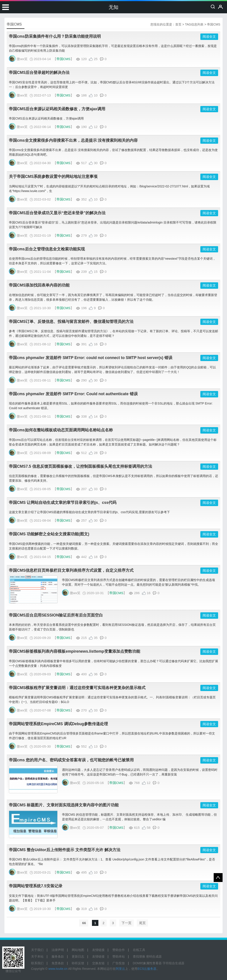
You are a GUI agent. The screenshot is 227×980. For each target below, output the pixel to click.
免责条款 (58, 963)
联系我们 (37, 963)
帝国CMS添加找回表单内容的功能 (39, 285)
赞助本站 (119, 956)
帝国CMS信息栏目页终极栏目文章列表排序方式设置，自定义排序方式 (71, 570)
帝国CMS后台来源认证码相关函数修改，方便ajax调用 (57, 109)
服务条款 (58, 956)
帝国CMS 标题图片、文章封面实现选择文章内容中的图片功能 (64, 805)
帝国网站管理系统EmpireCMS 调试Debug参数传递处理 (58, 724)
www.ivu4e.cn (58, 969)
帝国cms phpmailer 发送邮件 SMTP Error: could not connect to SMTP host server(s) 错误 (91, 358)
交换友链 (98, 963)
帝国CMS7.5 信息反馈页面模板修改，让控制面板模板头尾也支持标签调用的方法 (80, 466)
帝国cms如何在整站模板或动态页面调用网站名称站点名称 (61, 430)
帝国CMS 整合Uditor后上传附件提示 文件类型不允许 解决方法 (65, 850)
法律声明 (58, 950)
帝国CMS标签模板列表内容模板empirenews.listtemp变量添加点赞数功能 (74, 651)
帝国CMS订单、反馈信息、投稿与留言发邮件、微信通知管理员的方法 (71, 322)
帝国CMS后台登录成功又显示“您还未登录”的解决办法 (57, 213)
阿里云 (120, 969)
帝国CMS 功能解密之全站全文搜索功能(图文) (49, 534)
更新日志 (78, 956)
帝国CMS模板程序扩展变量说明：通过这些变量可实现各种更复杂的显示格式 (77, 688)
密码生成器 (154, 956)
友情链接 (98, 950)
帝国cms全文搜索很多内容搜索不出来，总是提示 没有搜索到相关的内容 (73, 140)
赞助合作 (119, 950)
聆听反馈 (78, 963)
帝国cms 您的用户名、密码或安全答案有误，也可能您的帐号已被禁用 (71, 760)
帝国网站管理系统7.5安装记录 (36, 886)
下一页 (126, 923)
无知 (113, 7)
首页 (178, 24)
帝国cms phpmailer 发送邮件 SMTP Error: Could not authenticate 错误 (73, 394)
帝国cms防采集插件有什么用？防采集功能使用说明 (55, 36)
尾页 (142, 923)
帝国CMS (63, 59)
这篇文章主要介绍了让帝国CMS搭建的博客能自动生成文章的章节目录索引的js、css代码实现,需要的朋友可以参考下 (89, 512)
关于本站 (37, 956)
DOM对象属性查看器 (147, 963)
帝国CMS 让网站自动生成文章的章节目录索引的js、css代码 (63, 503)
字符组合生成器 (173, 963)
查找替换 (139, 956)
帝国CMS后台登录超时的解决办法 (39, 73)
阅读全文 (209, 36)
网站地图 (78, 950)
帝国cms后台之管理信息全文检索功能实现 (47, 249)
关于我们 (37, 950)
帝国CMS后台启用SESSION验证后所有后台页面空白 (56, 615)
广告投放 (119, 963)
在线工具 (139, 950)
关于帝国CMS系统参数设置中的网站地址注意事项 (53, 177)
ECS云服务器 (147, 969)
